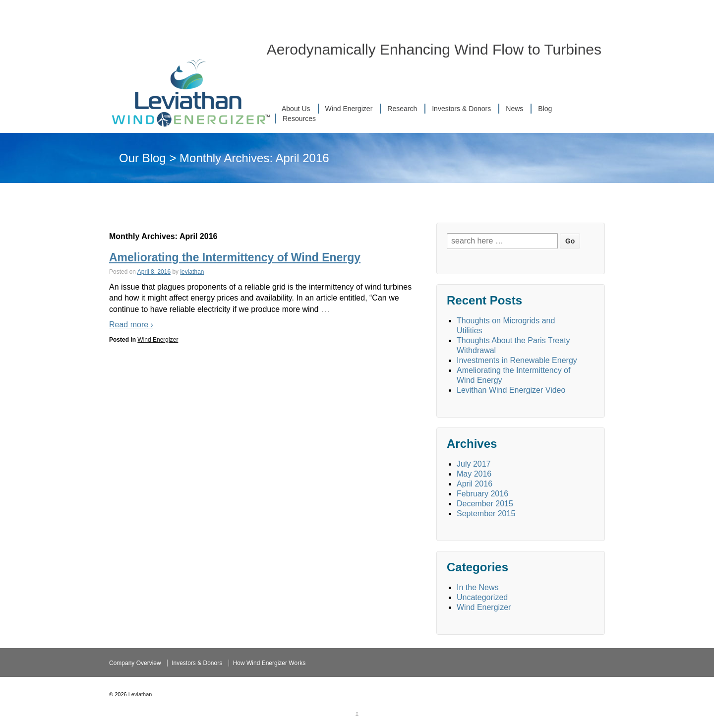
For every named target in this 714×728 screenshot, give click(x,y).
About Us (296, 109)
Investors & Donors (461, 109)
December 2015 (485, 504)
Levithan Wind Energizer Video (511, 390)
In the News (477, 587)
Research (402, 109)
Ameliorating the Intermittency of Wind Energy (235, 257)
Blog (545, 109)
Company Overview (135, 663)
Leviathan (140, 694)
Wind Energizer (349, 109)
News (514, 109)
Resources (299, 119)
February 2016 (482, 494)
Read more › (131, 325)
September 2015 (486, 514)
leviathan (192, 272)
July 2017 (474, 464)
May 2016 (474, 474)
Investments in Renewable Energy (517, 360)
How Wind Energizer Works (269, 663)
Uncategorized (482, 597)
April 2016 (475, 484)
